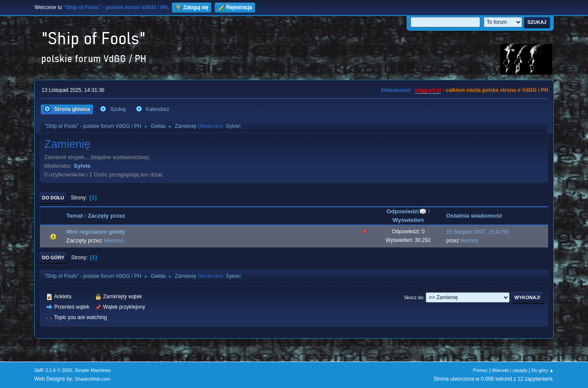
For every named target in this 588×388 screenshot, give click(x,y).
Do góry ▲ (543, 370)
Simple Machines (93, 370)
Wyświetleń (408, 220)
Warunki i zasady (510, 370)
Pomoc (481, 370)
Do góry (53, 258)
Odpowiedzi (407, 211)
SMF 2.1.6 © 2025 (53, 370)
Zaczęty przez (106, 216)
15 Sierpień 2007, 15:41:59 (478, 232)
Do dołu (53, 198)
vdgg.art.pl (428, 90)
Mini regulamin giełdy (96, 232)
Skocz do (414, 297)
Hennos (114, 240)
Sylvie (233, 126)
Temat (74, 216)
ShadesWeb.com (93, 379)
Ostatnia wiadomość (475, 216)
